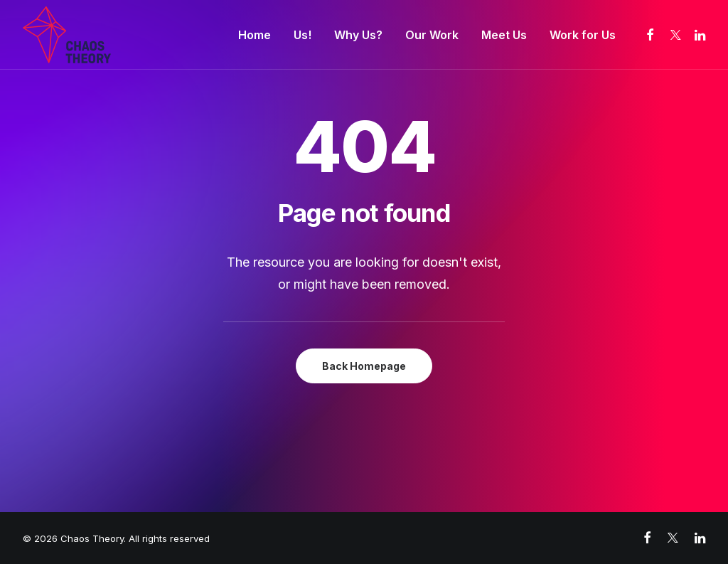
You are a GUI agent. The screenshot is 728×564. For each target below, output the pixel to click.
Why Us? (358, 35)
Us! (303, 35)
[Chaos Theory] (67, 35)
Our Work (432, 35)
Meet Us (504, 35)
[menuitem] (255, 35)
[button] (651, 35)
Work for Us (583, 35)
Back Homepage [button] (364, 366)
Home (255, 35)
